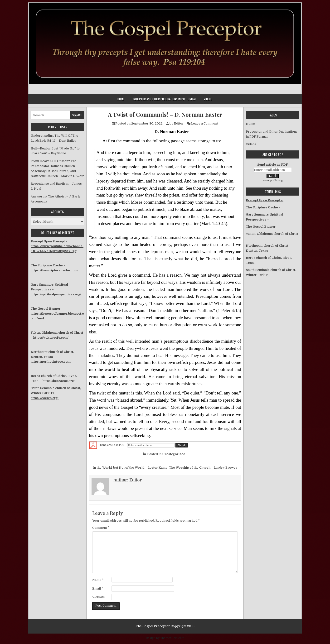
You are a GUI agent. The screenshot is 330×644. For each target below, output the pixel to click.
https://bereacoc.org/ (59, 381)
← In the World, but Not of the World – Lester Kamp (128, 468)
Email (98, 589)
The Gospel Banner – (262, 227)
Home (121, 99)
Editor (179, 123)
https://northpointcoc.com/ (51, 362)
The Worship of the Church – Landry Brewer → (205, 468)
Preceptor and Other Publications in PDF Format (164, 99)
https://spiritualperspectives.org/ (56, 294)
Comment (101, 528)
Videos (208, 99)
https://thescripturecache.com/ (54, 270)
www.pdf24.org (273, 180)
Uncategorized (174, 454)
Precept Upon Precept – (265, 200)
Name (98, 580)
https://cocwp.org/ (45, 398)
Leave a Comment (205, 123)
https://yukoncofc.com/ (51, 338)
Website (99, 597)
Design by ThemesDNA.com (165, 638)
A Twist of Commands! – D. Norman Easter (165, 114)
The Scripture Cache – (264, 207)
